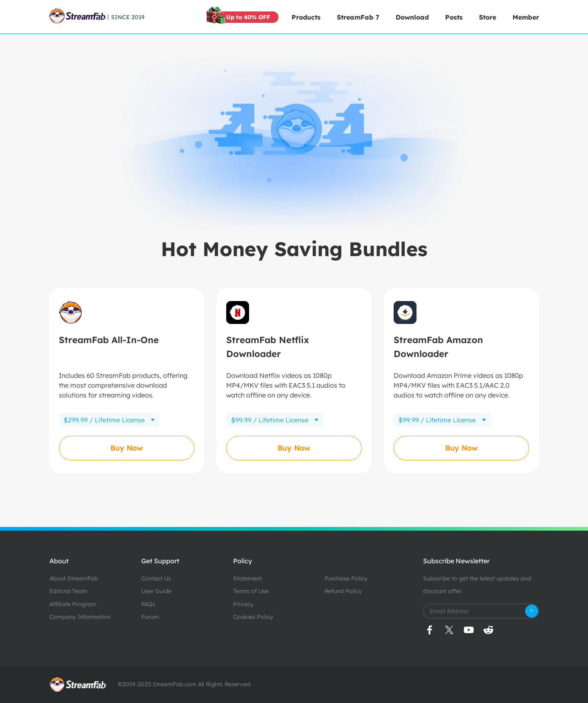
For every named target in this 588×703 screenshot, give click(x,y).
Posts (454, 17)
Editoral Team (68, 591)
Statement (247, 578)
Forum (150, 617)
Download (412, 17)
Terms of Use (251, 591)
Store (488, 17)
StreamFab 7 (358, 17)
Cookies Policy (253, 617)
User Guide (156, 591)
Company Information (80, 617)
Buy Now (127, 448)
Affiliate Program (73, 604)
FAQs (148, 604)
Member (526, 17)
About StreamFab (74, 578)
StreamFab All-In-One (109, 340)
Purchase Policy (346, 578)
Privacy (243, 604)
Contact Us (156, 578)
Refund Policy (343, 591)
